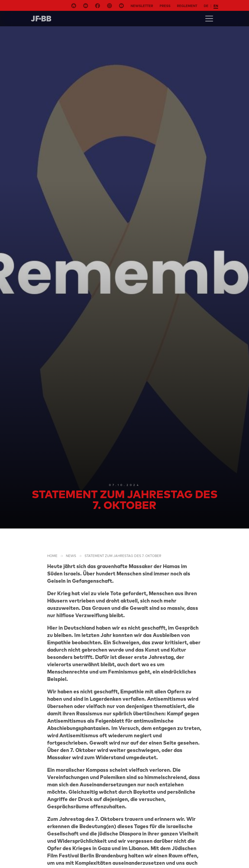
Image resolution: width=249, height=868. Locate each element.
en (216, 6)
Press (165, 6)
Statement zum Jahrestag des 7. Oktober (123, 556)
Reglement (187, 6)
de (206, 6)
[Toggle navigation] (209, 19)
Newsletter (142, 6)
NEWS (71, 556)
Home (52, 556)
